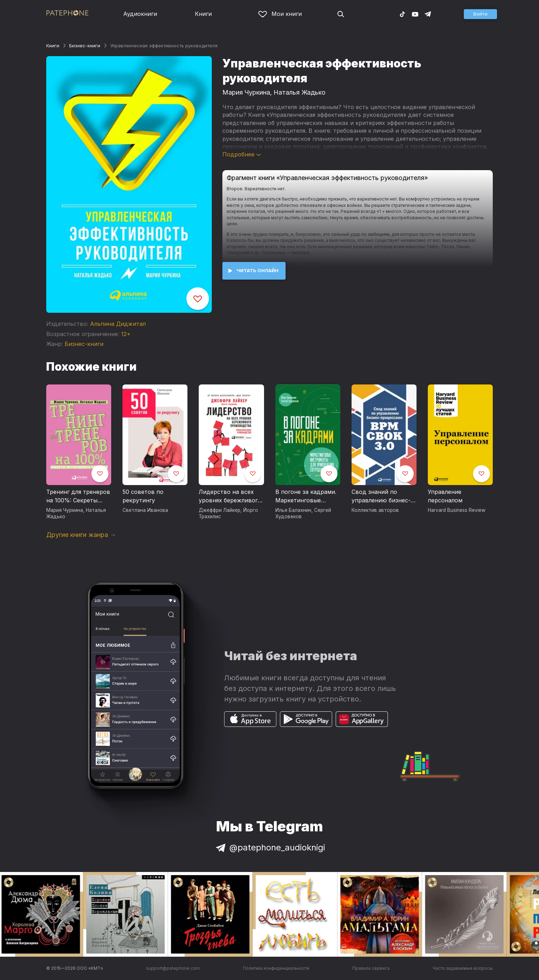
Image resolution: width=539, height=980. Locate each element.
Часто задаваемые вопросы (463, 968)
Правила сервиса (371, 968)
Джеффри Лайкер (220, 510)
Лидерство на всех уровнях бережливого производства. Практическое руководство (230, 496)
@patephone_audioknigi (270, 847)
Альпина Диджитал (118, 324)
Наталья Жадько (300, 92)
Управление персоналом (445, 496)
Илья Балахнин (293, 510)
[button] (480, 14)
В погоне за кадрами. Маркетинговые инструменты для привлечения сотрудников (306, 496)
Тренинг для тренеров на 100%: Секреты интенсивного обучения (78, 496)
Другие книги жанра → (81, 535)
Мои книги (280, 14)
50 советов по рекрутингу (143, 496)
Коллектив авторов (375, 510)
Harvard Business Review (457, 510)
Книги (203, 14)
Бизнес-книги (85, 46)
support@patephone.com (173, 968)
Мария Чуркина (246, 92)
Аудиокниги (140, 14)
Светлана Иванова (145, 510)
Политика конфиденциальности (276, 968)
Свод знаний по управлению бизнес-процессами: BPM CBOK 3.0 (381, 496)
